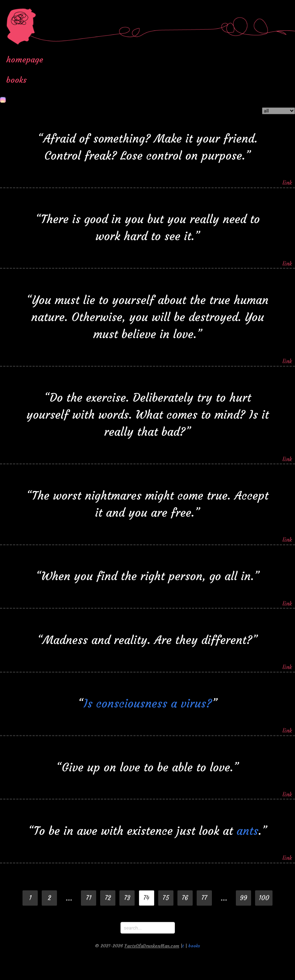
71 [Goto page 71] (89, 898)
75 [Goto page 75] (166, 898)
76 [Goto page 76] (185, 898)
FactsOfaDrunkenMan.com (152, 946)
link (287, 179)
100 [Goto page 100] (264, 898)
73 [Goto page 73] (127, 898)
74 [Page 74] (146, 898)
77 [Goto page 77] (204, 898)
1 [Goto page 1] (30, 898)
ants (247, 827)
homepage (25, 60)
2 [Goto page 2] (50, 898)
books (17, 80)
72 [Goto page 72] (108, 898)
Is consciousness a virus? (148, 700)
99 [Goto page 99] (243, 898)
